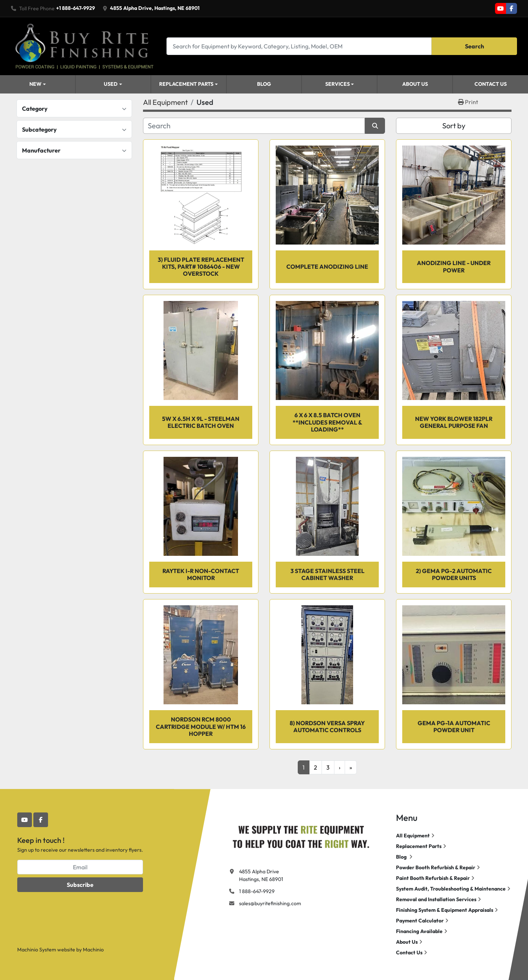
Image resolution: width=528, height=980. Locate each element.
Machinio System (37, 950)
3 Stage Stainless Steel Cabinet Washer (327, 574)
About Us (415, 84)
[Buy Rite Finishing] (301, 835)
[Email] (80, 867)
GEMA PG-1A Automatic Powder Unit (454, 726)
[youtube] (500, 8)
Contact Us (491, 84)
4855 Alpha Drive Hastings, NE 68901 (261, 875)
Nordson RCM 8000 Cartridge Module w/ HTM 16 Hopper (201, 726)
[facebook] (511, 8)
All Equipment (413, 836)
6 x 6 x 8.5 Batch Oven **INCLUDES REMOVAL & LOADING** (327, 422)
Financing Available (419, 931)
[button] (113, 84)
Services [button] (338, 84)
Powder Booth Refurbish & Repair (436, 867)
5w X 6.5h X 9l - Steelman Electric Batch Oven (201, 422)
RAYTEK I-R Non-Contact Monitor (201, 574)
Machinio (93, 950)
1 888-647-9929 (257, 891)
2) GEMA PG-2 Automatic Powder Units (454, 574)
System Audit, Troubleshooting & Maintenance (451, 889)
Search (474, 46)
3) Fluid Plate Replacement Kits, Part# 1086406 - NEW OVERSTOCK (201, 267)
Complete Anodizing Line (327, 267)
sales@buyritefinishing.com (270, 903)
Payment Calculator (420, 921)
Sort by (454, 126)
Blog (264, 84)
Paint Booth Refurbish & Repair (433, 878)
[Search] (299, 46)
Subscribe (80, 885)
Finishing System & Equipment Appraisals (445, 910)
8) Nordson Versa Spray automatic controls (327, 726)
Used (111, 84)
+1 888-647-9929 (76, 8)
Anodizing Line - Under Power (454, 266)
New (35, 84)
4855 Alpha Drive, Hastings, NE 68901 (155, 8)
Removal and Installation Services (436, 899)
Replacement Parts (186, 84)
